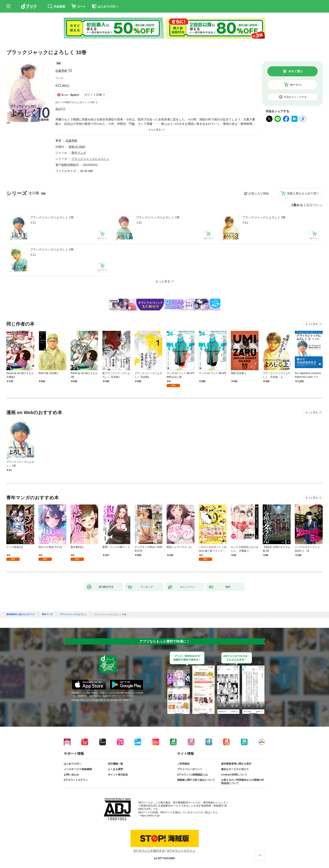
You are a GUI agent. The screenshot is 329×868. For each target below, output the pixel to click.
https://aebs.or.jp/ (150, 816)
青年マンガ (79, 153)
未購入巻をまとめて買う (303, 193)
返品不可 (60, 109)
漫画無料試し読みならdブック (21, 614)
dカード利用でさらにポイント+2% (75, 102)
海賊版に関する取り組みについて (196, 780)
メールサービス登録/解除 (78, 769)
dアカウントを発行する (149, 851)
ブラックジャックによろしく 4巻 (52, 249)
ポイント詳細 (93, 95)
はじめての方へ (73, 764)
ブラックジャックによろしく (90, 159)
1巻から (297, 205)
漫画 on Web (77, 147)
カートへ (296, 85)
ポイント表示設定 (118, 775)
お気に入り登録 (258, 193)
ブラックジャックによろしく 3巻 (264, 217)
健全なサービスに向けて (235, 769)
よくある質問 (115, 769)
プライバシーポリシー (190, 769)
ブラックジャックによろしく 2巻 (158, 217)
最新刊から (314, 205)
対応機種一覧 (115, 764)
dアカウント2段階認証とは (192, 775)
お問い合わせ (71, 775)
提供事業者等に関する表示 (236, 764)
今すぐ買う (296, 71)
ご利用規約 (183, 764)
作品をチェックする (295, 97)
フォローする (70, 71)
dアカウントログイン (76, 780)
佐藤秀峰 (61, 71)
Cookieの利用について (234, 775)
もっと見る (312, 324)
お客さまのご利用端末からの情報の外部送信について (243, 782)
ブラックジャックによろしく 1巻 (52, 217)
